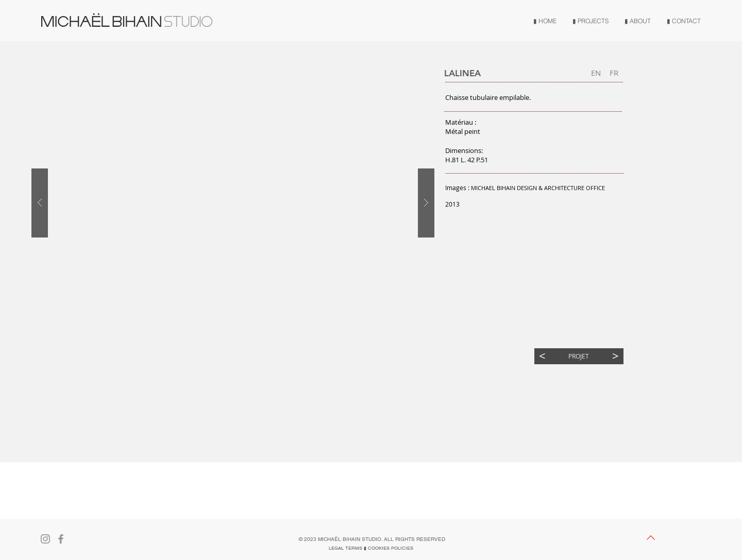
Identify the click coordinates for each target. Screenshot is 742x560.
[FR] (614, 73)
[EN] (596, 73)
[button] (63, 372)
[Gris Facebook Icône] (61, 539)
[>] (615, 356)
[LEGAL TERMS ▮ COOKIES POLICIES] (371, 548)
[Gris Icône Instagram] (45, 539)
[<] (542, 356)
